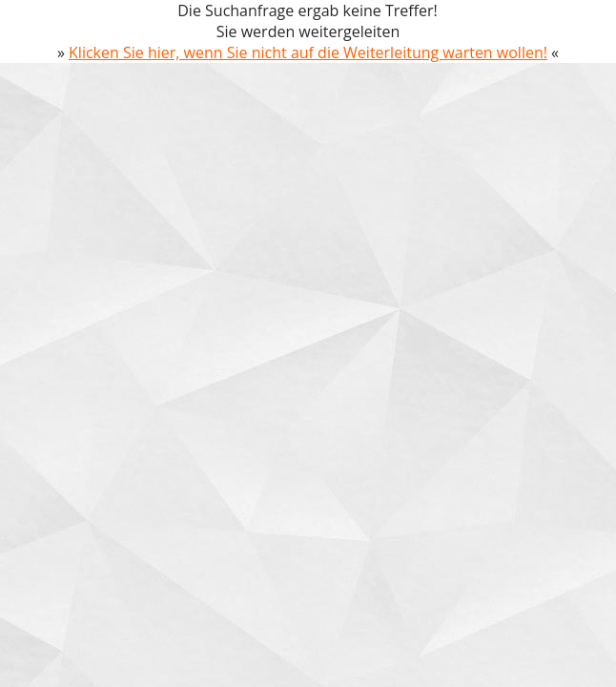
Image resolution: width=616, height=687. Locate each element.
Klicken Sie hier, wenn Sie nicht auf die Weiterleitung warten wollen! (308, 52)
